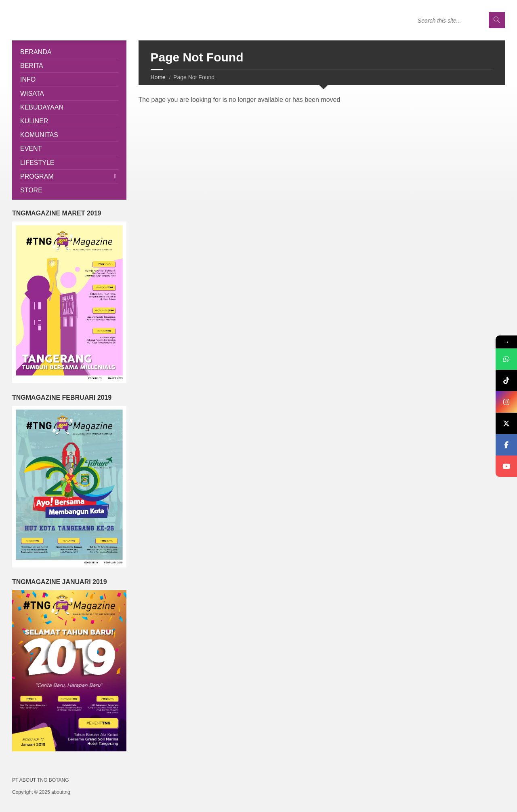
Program (37, 176)
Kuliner (34, 121)
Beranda (36, 52)
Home (158, 77)
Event (31, 149)
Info (28, 79)
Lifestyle (37, 163)
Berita (32, 66)
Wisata (32, 94)
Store (31, 190)
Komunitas (39, 135)
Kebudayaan (42, 107)
